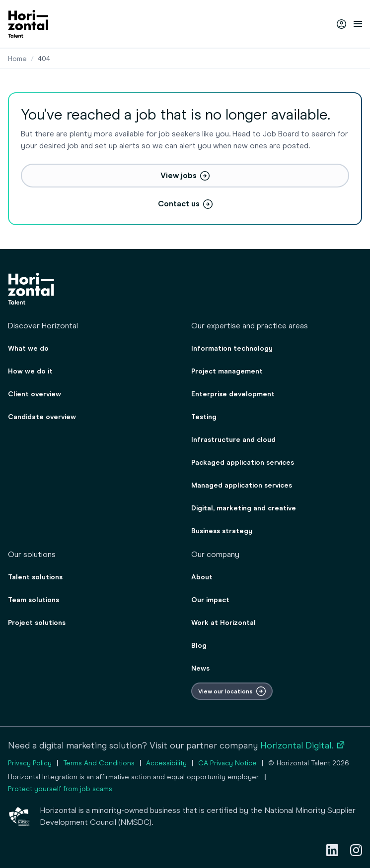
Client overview (35, 394)
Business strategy (222, 531)
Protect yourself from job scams (60, 789)
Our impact (210, 600)
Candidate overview (42, 417)
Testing (204, 417)
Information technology (232, 348)
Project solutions (37, 623)
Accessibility (166, 763)
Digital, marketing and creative (244, 508)
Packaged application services (243, 463)
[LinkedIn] (332, 850)
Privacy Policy (30, 763)
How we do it (30, 371)
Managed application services (242, 485)
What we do (28, 348)
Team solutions (34, 600)
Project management (227, 371)
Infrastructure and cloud (233, 440)
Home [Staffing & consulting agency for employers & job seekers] (17, 59)
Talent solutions (35, 577)
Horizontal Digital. (303, 745)
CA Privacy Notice (227, 763)
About (202, 577)
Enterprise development (233, 394)
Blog (199, 646)
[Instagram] (356, 850)
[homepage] (28, 24)
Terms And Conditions (99, 763)
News (200, 668)
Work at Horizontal (223, 623)
